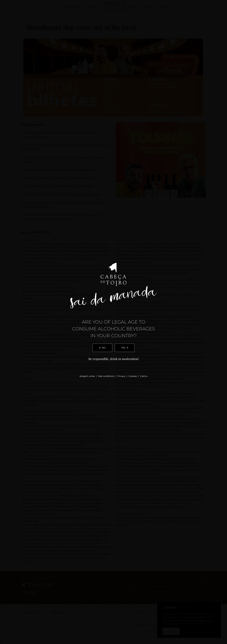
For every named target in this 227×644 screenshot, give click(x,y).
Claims (144, 376)
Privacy (121, 376)
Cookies (133, 376)
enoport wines (87, 376)
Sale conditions (106, 376)
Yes (125, 348)
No (102, 348)
